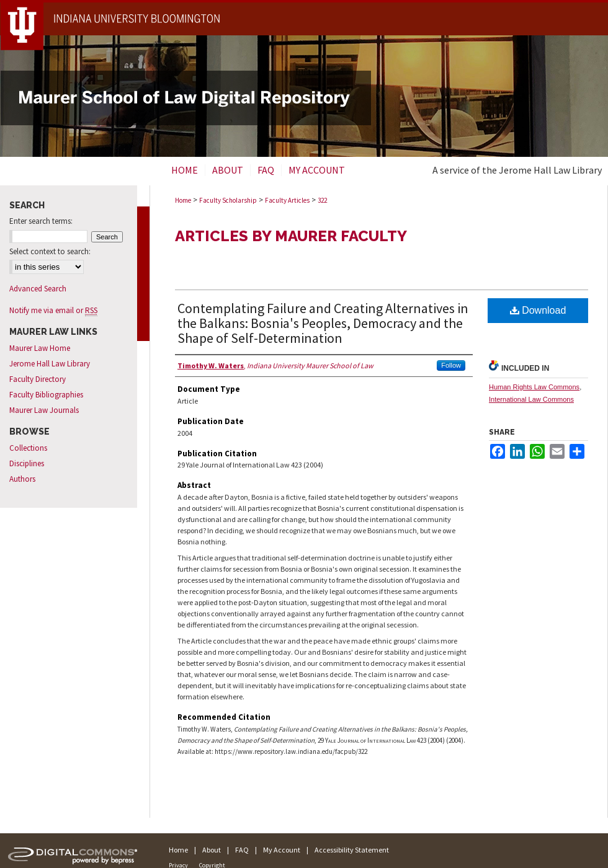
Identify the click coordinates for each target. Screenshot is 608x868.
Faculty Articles (287, 200)
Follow (451, 365)
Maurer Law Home (40, 348)
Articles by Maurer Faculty (291, 236)
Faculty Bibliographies (46, 395)
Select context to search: (50, 251)
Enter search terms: (41, 221)
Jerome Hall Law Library (50, 364)
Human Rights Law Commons (534, 387)
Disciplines (27, 463)
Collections (28, 448)
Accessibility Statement (352, 850)
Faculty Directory (38, 379)
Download (538, 310)
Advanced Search (38, 289)
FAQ (242, 850)
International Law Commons (531, 399)
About (212, 850)
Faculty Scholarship (228, 200)
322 (322, 200)
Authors (22, 479)
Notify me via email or (53, 310)
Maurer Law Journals (44, 410)
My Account (282, 850)
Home (183, 200)
